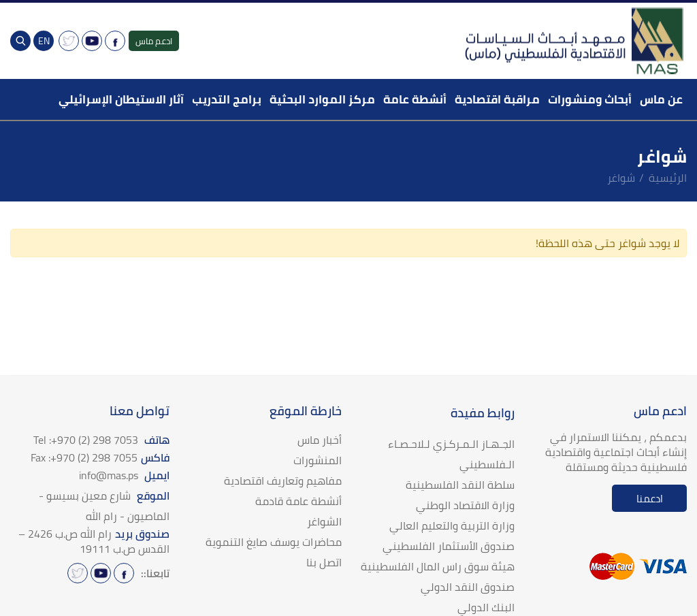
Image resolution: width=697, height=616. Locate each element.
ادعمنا (650, 499)
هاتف (101, 440)
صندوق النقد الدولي (468, 587)
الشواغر (324, 521)
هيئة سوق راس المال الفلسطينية (438, 566)
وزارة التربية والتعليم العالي (452, 525)
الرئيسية (668, 178)
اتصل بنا (324, 562)
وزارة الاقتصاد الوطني (465, 505)
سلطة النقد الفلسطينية (460, 485)
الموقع (104, 506)
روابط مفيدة (483, 413)
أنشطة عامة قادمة (298, 501)
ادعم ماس (154, 41)
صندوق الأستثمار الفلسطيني (449, 546)
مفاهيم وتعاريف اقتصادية (283, 481)
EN (44, 41)
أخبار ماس (320, 440)
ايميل (124, 475)
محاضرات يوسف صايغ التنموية (274, 542)
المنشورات (318, 460)
